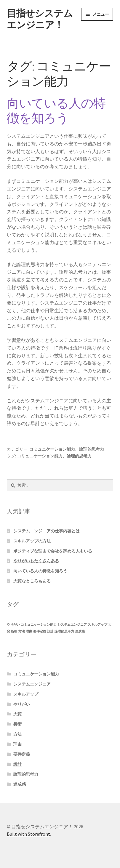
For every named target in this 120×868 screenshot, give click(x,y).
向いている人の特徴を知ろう (56, 111)
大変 (17, 714)
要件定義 (22, 754)
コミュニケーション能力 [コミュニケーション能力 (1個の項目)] (39, 625)
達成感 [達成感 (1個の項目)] (80, 631)
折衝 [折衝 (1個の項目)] (14, 631)
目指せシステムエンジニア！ (40, 19)
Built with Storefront (28, 834)
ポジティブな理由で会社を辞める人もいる (53, 551)
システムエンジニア (32, 684)
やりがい (22, 704)
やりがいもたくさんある (36, 561)
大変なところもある (32, 581)
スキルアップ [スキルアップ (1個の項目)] (97, 625)
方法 (17, 734)
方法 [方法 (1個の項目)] (22, 631)
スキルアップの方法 (32, 541)
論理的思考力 (92, 449)
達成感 (20, 784)
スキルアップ (26, 694)
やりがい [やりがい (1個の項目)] (13, 625)
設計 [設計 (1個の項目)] (50, 631)
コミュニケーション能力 (52, 449)
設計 (17, 764)
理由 (17, 744)
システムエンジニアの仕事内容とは (47, 531)
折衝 (17, 724)
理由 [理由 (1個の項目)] (29, 631)
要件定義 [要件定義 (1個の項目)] (40, 631)
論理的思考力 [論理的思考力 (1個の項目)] (64, 631)
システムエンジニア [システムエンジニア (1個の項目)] (72, 625)
